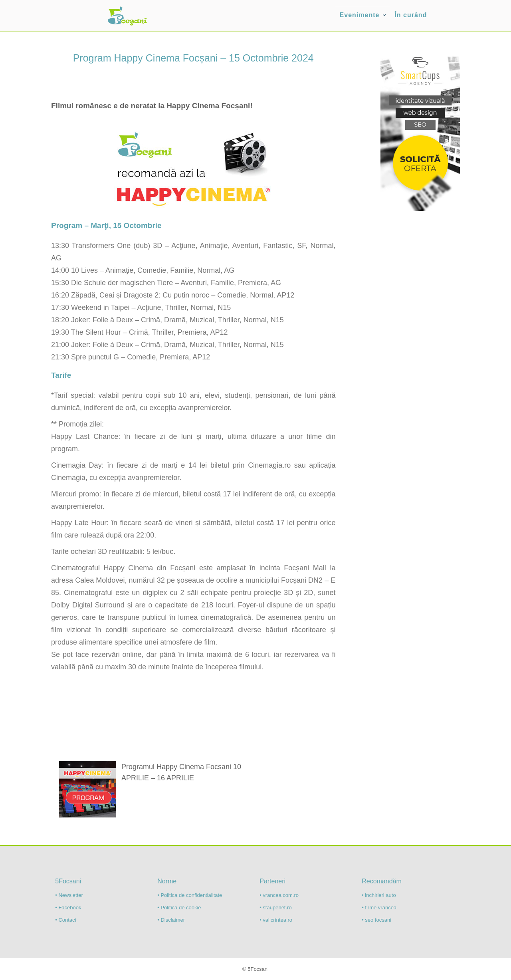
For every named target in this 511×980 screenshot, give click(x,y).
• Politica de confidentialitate (190, 895)
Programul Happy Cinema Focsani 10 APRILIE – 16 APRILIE (181, 772)
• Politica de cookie (179, 908)
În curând (411, 15)
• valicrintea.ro (276, 920)
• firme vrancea (379, 908)
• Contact (66, 920)
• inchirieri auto (379, 895)
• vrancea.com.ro (279, 895)
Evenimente (360, 15)
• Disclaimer (171, 920)
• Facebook (68, 908)
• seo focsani (376, 920)
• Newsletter (69, 895)
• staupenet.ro (275, 908)
